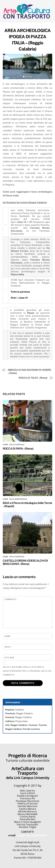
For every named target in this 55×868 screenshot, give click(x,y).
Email (8, 647)
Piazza (31, 313)
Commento (11, 599)
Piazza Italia (17, 274)
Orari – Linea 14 (19, 298)
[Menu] (49, 4)
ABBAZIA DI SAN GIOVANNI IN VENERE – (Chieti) (29, 372)
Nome (8, 636)
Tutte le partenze (20, 292)
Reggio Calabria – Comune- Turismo (29, 725)
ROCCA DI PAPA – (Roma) (18, 449)
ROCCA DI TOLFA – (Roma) (33, 378)
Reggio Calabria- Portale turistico (23, 729)
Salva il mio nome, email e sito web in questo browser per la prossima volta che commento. (27, 671)
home (5, 445)
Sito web (9, 658)
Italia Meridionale (18, 499)
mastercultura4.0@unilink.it (32, 835)
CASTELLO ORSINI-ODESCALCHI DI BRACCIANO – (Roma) (25, 562)
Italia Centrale (17, 445)
